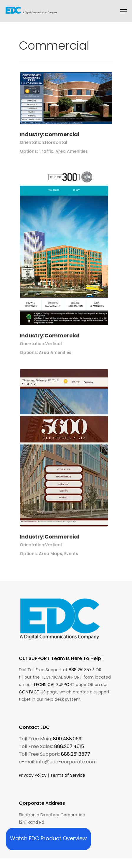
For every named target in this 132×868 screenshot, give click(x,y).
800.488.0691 (68, 739)
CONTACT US (32, 692)
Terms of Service (68, 775)
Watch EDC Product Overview (48, 838)
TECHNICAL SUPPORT (54, 685)
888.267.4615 (69, 746)
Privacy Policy (33, 775)
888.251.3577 (81, 670)
